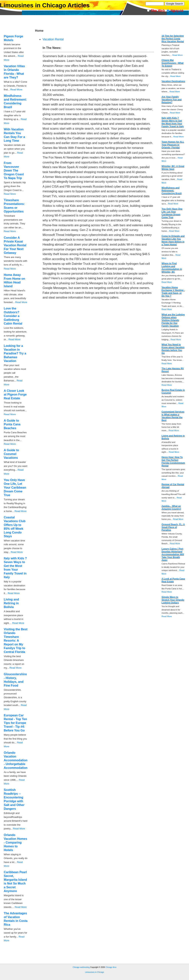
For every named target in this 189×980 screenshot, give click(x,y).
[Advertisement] (69, 962)
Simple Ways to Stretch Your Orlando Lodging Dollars (173, 600)
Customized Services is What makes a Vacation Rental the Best (173, 416)
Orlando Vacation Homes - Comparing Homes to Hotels (15, 843)
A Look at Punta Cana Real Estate (173, 580)
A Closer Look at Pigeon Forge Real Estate (15, 395)
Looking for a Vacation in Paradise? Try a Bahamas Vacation (15, 353)
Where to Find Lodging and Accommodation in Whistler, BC (172, 268)
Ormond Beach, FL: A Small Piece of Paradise (173, 527)
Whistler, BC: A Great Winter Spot (173, 168)
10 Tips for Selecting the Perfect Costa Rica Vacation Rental (173, 39)
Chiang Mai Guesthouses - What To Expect (173, 63)
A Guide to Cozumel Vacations (11, 454)
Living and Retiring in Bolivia (11, 603)
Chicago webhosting (81, 967)
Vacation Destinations (173, 81)
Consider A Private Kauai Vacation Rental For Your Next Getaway (15, 245)
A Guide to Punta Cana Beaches (12, 424)
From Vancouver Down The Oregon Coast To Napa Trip (14, 171)
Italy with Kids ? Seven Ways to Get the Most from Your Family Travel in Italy (173, 122)
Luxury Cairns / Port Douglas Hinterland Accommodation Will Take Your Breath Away (173, 554)
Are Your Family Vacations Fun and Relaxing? (172, 100)
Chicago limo (111, 967)
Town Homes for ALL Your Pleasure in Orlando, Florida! (173, 145)
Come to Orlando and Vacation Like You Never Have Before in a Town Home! (173, 240)
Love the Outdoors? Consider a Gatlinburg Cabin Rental (13, 316)
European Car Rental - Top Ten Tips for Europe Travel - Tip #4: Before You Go (15, 723)
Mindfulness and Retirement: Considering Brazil (172, 191)
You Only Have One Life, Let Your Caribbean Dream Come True (15, 488)
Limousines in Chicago (95, 972)
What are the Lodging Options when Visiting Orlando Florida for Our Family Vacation (173, 320)
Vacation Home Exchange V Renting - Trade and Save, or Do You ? (173, 292)
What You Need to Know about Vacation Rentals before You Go (173, 349)
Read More (16, 90)
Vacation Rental (53, 39)
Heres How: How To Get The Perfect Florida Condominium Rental (173, 462)
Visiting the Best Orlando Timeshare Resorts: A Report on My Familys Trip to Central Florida (16, 641)
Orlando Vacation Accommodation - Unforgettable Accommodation (16, 760)
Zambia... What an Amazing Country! (171, 508)
